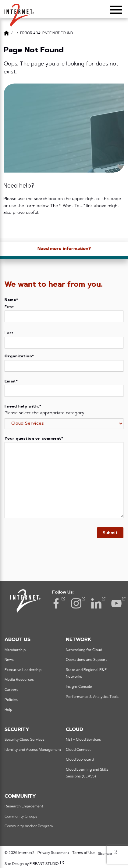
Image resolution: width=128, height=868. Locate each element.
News (9, 660)
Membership (15, 650)
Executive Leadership (23, 670)
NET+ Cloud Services (83, 740)
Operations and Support (86, 660)
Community (20, 796)
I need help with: (23, 407)
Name (11, 300)
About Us (18, 640)
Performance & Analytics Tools (92, 697)
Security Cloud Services (25, 740)
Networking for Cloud (84, 650)
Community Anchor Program (29, 826)
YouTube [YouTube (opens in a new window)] (116, 603)
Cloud (75, 730)
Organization (19, 356)
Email (11, 382)
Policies (11, 700)
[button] (19, 13)
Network (78, 640)
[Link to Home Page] (6, 34)
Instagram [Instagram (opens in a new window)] (76, 603)
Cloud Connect (78, 750)
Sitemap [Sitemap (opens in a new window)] (108, 854)
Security (17, 730)
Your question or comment (34, 439)
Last (9, 333)
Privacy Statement (53, 853)
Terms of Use (84, 853)
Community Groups (21, 817)
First (9, 307)
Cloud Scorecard (80, 760)
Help (8, 710)
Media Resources (19, 680)
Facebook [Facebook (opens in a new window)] (56, 603)
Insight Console (79, 687)
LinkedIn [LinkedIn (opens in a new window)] (96, 603)
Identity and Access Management (33, 750)
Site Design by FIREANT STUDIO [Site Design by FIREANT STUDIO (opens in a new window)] (35, 864)
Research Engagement (24, 807)
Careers (11, 690)
